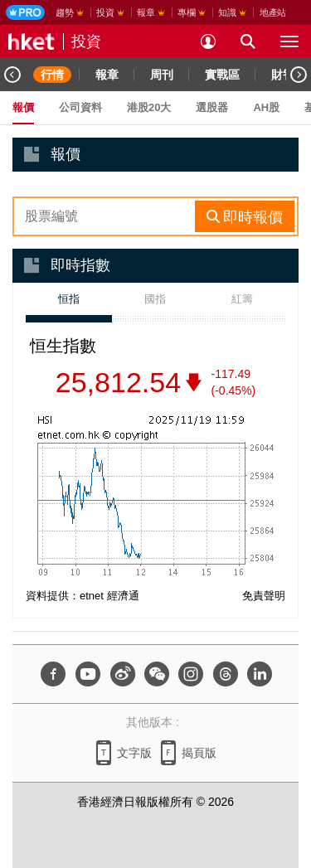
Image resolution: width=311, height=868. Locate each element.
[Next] (299, 75)
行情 (52, 75)
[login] (208, 41)
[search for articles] (248, 41)
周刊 (162, 75)
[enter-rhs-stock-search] (106, 216)
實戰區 (222, 75)
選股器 (212, 107)
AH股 (266, 107)
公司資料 (80, 107)
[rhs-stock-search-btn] (245, 216)
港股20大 (149, 107)
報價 (23, 107)
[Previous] (12, 75)
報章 (107, 75)
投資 (86, 41)
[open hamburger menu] (289, 41)
